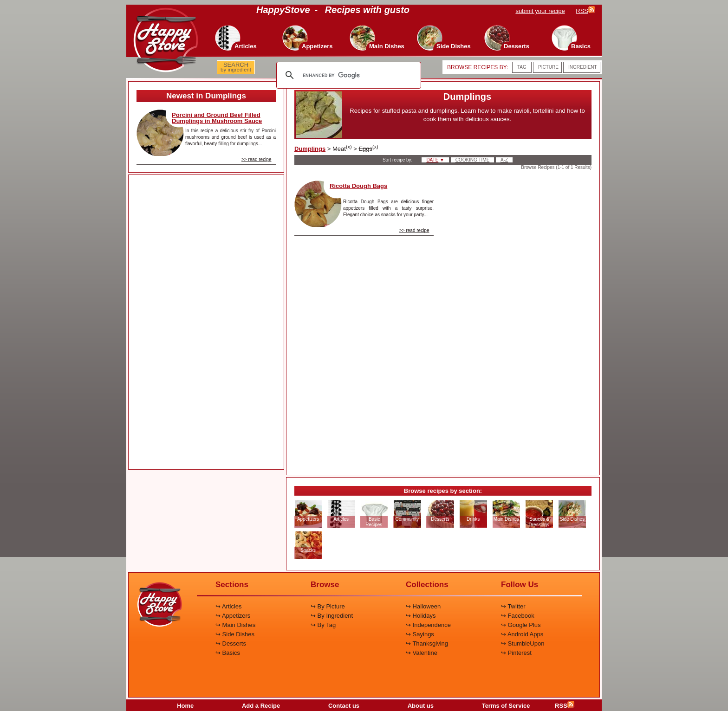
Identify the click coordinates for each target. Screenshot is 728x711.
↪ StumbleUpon (523, 643)
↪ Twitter (513, 606)
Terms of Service (506, 706)
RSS (565, 706)
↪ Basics (228, 653)
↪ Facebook (518, 616)
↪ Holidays (421, 616)
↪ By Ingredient (332, 616)
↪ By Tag (323, 625)
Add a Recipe (261, 706)
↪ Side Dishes (235, 634)
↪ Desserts (231, 643)
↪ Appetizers (233, 616)
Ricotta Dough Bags (358, 186)
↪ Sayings (420, 634)
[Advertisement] (206, 323)
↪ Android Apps (522, 634)
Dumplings (310, 149)
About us (421, 706)
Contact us (344, 706)
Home (185, 706)
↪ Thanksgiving (427, 643)
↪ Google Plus (521, 625)
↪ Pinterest (516, 653)
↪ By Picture (328, 606)
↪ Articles (229, 606)
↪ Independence (428, 625)
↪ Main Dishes (235, 625)
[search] (347, 75)
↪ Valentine (422, 653)
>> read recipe (257, 159)
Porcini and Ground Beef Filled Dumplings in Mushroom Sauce (217, 118)
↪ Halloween (423, 606)
